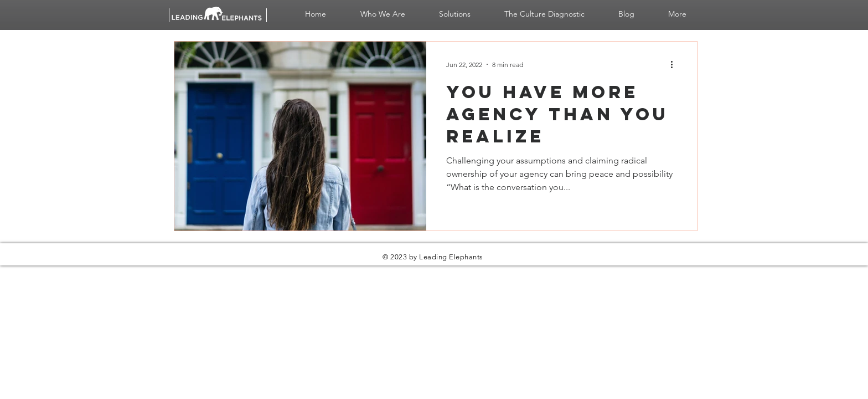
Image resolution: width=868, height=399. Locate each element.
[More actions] (675, 64)
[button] (382, 14)
